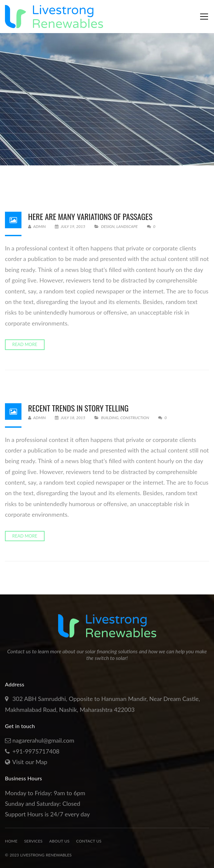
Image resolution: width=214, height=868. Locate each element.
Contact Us (89, 841)
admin (37, 226)
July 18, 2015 (71, 418)
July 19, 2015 (71, 226)
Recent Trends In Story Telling (78, 408)
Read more (25, 344)
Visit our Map (30, 762)
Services (33, 841)
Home (11, 841)
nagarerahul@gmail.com (43, 740)
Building (110, 418)
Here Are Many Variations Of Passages (90, 216)
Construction (135, 418)
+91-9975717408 (36, 751)
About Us (59, 841)
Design (108, 226)
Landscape (127, 226)
